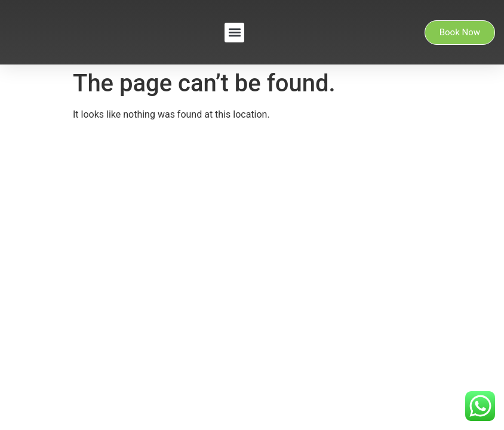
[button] (234, 33)
